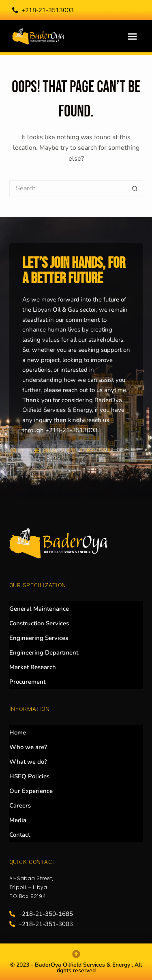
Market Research (33, 667)
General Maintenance (39, 609)
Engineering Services (39, 638)
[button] (133, 37)
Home (18, 732)
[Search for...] (68, 188)
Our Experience (31, 791)
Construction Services (39, 623)
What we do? (28, 762)
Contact (20, 835)
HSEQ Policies (29, 776)
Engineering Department (44, 653)
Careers (20, 806)
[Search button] (135, 188)
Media (18, 820)
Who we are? (28, 747)
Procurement (27, 682)
